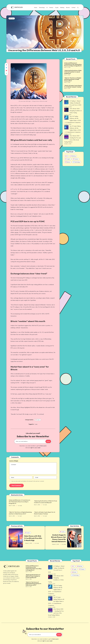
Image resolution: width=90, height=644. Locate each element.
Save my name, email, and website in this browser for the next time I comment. (28, 481)
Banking (62, 8)
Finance (51, 8)
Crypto (57, 8)
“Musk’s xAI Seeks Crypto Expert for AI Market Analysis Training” (45, 513)
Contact (74, 8)
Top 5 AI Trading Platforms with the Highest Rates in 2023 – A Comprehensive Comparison (55, 587)
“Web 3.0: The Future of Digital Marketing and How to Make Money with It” (20, 513)
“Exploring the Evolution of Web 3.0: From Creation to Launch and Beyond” (46, 502)
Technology (42, 8)
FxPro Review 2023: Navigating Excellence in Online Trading (76, 111)
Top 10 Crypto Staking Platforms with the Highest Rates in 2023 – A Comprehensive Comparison (56, 599)
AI (47, 8)
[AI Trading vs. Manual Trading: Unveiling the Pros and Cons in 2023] (66, 103)
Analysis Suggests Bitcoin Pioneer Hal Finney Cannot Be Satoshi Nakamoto (58, 539)
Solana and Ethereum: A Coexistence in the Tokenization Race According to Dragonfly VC (19, 502)
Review (68, 8)
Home (36, 8)
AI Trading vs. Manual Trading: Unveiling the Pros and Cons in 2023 (75, 103)
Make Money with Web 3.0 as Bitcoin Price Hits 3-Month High (32, 539)
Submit (47, 441)
